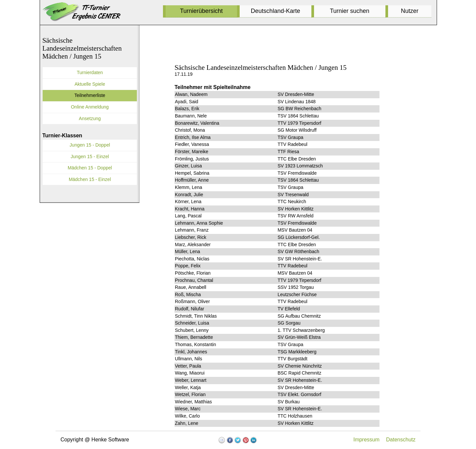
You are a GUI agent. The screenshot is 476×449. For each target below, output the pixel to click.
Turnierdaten (90, 72)
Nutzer (410, 11)
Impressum (366, 440)
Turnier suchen (350, 11)
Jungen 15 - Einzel (90, 157)
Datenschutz (401, 440)
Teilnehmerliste (90, 95)
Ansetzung (90, 118)
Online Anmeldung (90, 107)
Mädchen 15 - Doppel (90, 168)
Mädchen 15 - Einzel (90, 179)
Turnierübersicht (201, 11)
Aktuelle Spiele (90, 84)
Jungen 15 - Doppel (90, 145)
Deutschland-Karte (276, 11)
